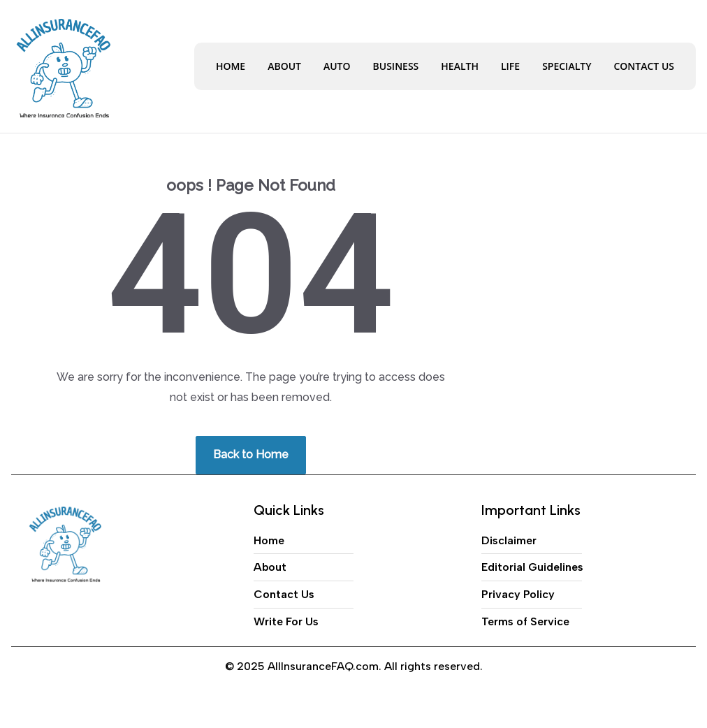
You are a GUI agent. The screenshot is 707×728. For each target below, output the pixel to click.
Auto (337, 66)
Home (231, 66)
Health (460, 66)
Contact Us (644, 66)
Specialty (567, 66)
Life (510, 66)
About (284, 66)
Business (396, 66)
